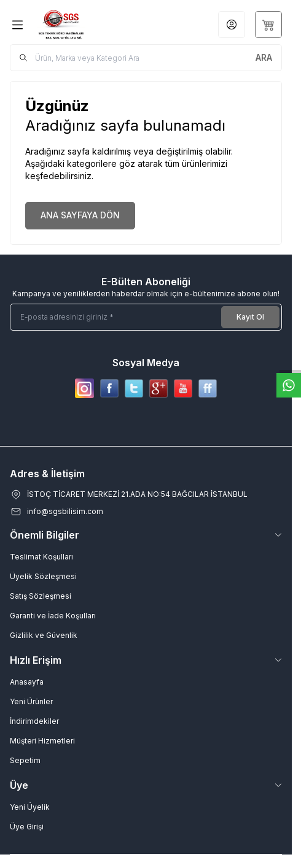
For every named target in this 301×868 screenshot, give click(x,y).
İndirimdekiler (34, 721)
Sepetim (25, 760)
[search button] (264, 58)
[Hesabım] (232, 25)
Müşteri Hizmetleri (42, 741)
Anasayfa (27, 682)
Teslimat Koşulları (41, 557)
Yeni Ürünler (31, 701)
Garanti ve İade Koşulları (53, 616)
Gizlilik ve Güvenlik (44, 635)
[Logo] (83, 25)
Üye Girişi (27, 827)
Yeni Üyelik (30, 807)
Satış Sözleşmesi (41, 596)
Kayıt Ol (250, 317)
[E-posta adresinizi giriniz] (146, 317)
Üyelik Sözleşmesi (43, 576)
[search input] (146, 58)
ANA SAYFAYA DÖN (80, 215)
